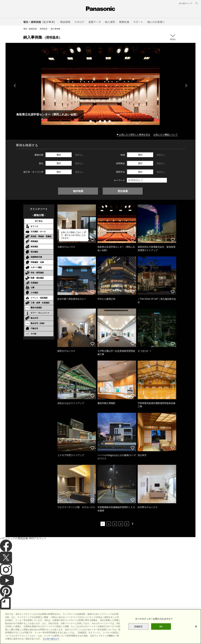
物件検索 (78, 191)
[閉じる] (196, 626)
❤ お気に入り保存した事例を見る (133, 135)
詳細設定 (139, 626)
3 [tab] (100, 122)
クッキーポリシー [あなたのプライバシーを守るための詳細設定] (51, 639)
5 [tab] (110, 122)
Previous (15, 86)
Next (186, 86)
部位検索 (123, 191)
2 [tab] (96, 122)
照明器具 (44, 29)
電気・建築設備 (30, 29)
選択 (59, 155)
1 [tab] (91, 122)
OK (161, 626)
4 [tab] (105, 122)
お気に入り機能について (166, 135)
